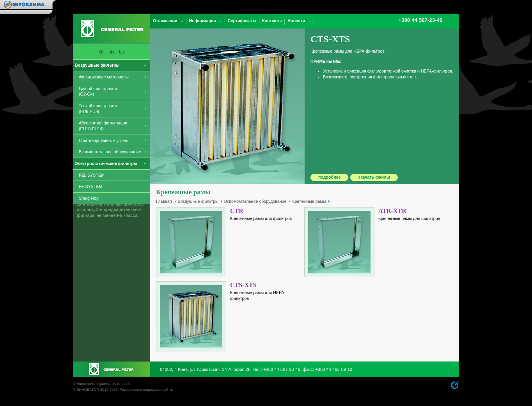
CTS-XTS (243, 285)
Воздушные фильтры (198, 201)
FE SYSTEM (90, 186)
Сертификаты (242, 21)
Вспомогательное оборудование (110, 152)
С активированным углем (103, 140)
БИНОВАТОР (87, 390)
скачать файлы (374, 177)
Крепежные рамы (309, 201)
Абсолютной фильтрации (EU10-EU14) (103, 126)
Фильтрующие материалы (104, 77)
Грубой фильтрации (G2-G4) (98, 91)
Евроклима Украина (93, 384)
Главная (164, 201)
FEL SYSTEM (92, 175)
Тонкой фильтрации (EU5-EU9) (98, 109)
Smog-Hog (89, 198)
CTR (237, 211)
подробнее (329, 177)
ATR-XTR (392, 211)
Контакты (272, 21)
